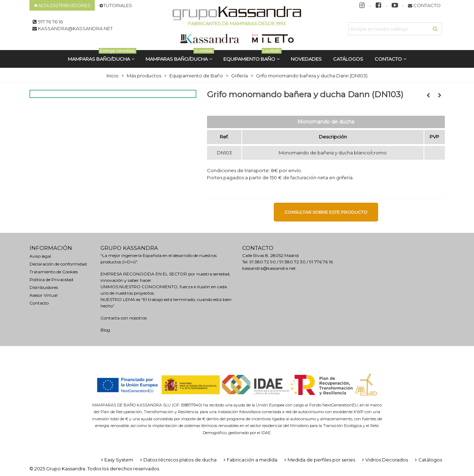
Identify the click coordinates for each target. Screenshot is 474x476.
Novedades (306, 59)
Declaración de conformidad (58, 264)
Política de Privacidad (51, 280)
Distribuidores (44, 287)
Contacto (388, 59)
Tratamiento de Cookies (54, 272)
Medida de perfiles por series (319, 460)
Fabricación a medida (250, 460)
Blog (105, 330)
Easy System (116, 460)
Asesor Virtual (43, 295)
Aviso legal (40, 256)
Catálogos (428, 460)
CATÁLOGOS (348, 59)
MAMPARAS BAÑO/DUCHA (102, 56)
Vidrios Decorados (384, 460)
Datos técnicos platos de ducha (178, 460)
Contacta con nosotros (124, 318)
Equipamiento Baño (252, 56)
